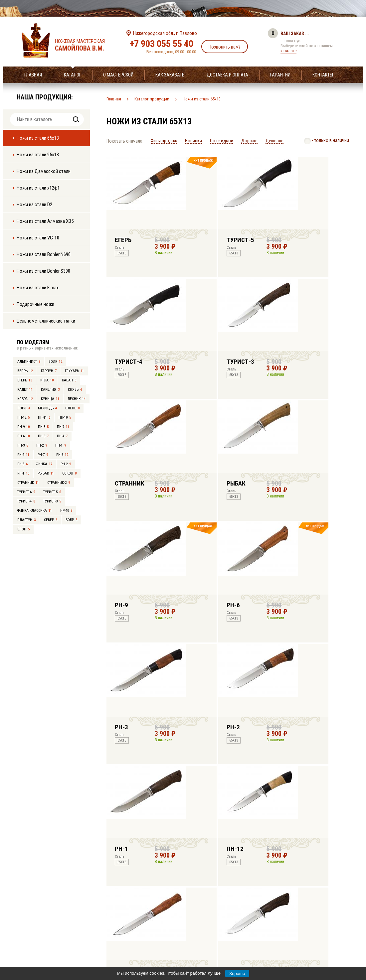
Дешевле (274, 141)
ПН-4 (62, 436)
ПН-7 (63, 427)
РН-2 (66, 464)
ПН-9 (23, 427)
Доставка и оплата (227, 75)
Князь (75, 390)
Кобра (25, 399)
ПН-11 (44, 418)
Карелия (50, 390)
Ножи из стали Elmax (38, 288)
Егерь (25, 380)
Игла (47, 380)
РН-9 (23, 455)
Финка (44, 464)
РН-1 (23, 473)
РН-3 (22, 464)
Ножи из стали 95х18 (38, 155)
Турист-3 (52, 501)
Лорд (23, 408)
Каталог (73, 75)
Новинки (193, 141)
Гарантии (280, 75)
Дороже (249, 141)
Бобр (71, 520)
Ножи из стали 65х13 (38, 138)
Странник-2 (59, 483)
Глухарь (74, 371)
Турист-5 (52, 492)
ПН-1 (61, 445)
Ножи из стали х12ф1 (38, 188)
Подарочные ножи (35, 304)
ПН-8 (43, 427)
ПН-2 (42, 445)
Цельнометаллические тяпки (46, 321)
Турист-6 (26, 492)
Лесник (77, 399)
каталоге (288, 51)
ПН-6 (23, 436)
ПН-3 (23, 445)
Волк (55, 362)
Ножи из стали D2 (34, 205)
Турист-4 (26, 501)
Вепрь (25, 371)
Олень (72, 408)
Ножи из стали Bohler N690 (44, 254)
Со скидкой (222, 141)
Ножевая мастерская (86, 45)
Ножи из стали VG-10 (38, 238)
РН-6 (62, 455)
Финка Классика (35, 511)
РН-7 (43, 455)
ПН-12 (23, 418)
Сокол (69, 473)
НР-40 (66, 511)
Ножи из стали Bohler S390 (43, 271)
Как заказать (170, 75)
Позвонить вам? (225, 47)
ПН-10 (65, 418)
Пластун (26, 520)
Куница (50, 399)
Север (51, 520)
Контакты (323, 75)
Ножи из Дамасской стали (44, 171)
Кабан (69, 380)
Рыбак (46, 473)
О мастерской (118, 75)
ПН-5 (43, 436)
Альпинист (29, 362)
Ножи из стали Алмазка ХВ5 (45, 221)
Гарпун (49, 371)
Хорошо (237, 974)
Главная (33, 75)
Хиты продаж (164, 141)
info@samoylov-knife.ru (232, 933)
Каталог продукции (152, 99)
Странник (28, 483)
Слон (23, 529)
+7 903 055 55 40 (162, 44)
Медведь (47, 408)
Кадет (25, 390)
